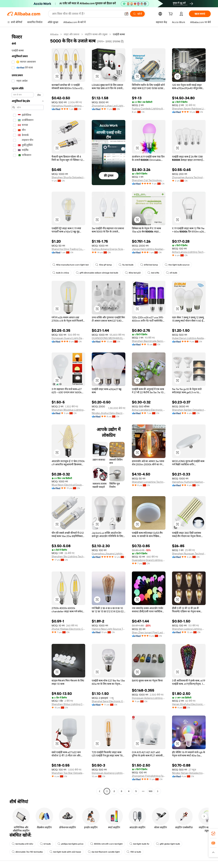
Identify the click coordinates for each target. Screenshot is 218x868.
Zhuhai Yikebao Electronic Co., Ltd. (68, 629)
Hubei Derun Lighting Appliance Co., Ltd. (189, 338)
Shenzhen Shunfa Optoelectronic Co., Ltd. (68, 177)
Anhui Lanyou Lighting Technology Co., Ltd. (189, 252)
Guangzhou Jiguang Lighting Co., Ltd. (109, 554)
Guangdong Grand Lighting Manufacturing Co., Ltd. (149, 560)
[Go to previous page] (100, 791)
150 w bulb (134, 852)
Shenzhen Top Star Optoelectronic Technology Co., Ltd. (68, 773)
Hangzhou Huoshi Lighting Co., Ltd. (68, 106)
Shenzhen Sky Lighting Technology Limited (68, 556)
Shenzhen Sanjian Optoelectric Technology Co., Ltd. (189, 410)
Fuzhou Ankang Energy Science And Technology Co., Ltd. (109, 249)
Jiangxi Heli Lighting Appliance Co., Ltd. (149, 249)
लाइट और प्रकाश (72, 34)
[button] (126, 14)
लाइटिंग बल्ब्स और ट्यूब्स (96, 34)
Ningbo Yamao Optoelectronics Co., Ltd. (189, 773)
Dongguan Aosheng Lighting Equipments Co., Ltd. (109, 773)
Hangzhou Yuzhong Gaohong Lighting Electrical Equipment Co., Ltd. (189, 482)
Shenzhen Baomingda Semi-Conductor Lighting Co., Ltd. (149, 341)
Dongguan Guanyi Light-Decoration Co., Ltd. (68, 338)
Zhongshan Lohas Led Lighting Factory (109, 106)
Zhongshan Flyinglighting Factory (149, 776)
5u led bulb (126, 265)
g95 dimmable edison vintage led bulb (97, 273)
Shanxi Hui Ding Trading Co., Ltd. (68, 249)
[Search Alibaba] (87, 14)
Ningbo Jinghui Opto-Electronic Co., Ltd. (109, 413)
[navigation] (28, 413)
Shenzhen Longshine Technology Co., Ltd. (149, 482)
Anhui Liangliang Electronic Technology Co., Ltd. (149, 410)
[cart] (171, 14)
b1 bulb (45, 844)
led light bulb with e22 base (65, 852)
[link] (213, 834)
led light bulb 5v (139, 844)
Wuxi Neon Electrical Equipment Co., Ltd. (68, 485)
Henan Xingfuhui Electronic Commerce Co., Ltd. (189, 704)
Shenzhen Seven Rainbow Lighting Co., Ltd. (189, 109)
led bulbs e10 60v (22, 844)
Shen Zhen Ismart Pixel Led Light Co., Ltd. (149, 632)
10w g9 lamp (104, 265)
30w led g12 (133, 273)
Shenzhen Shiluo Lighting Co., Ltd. (68, 704)
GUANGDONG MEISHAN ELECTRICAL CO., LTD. (109, 338)
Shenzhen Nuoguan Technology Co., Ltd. (189, 554)
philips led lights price (70, 844)
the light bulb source (177, 265)
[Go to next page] (158, 791)
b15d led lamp (149, 265)
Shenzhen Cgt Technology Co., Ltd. (149, 180)
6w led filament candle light (104, 852)
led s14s (153, 273)
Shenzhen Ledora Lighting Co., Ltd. (189, 629)
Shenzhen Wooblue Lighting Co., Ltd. (68, 410)
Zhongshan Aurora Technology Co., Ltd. (189, 177)
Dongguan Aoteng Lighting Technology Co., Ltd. (149, 698)
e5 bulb (172, 273)
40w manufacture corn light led (70, 265)
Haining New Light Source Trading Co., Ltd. (109, 629)
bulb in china (61, 273)
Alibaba (54, 34)
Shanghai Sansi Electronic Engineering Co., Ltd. (109, 701)
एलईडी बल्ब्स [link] (119, 34)
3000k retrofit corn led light (106, 844)
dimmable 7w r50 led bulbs (27, 852)
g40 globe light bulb (168, 844)
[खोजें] (137, 14)
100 (151, 791)
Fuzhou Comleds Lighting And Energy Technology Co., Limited (149, 109)
